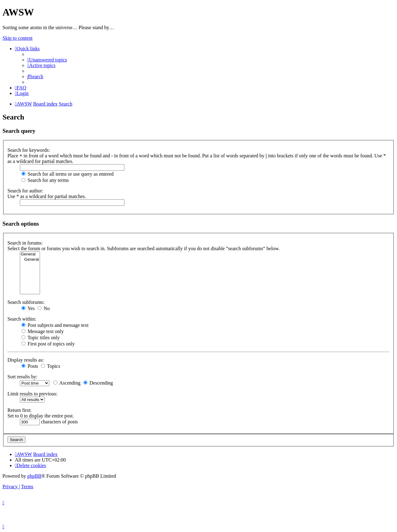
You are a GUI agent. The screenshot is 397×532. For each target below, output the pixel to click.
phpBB (34, 476)
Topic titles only (40, 338)
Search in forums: (25, 243)
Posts (30, 366)
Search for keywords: (29, 150)
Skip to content (18, 38)
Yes (28, 308)
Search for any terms (45, 180)
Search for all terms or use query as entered (67, 174)
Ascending (67, 383)
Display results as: (26, 360)
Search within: (22, 319)
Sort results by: (22, 377)
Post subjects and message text (55, 325)
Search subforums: (26, 302)
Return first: (20, 410)
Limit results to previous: (32, 394)
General (30, 254)
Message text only (42, 331)
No (44, 308)
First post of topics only (48, 344)
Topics (51, 366)
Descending (98, 383)
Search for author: (25, 191)
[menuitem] (47, 60)
